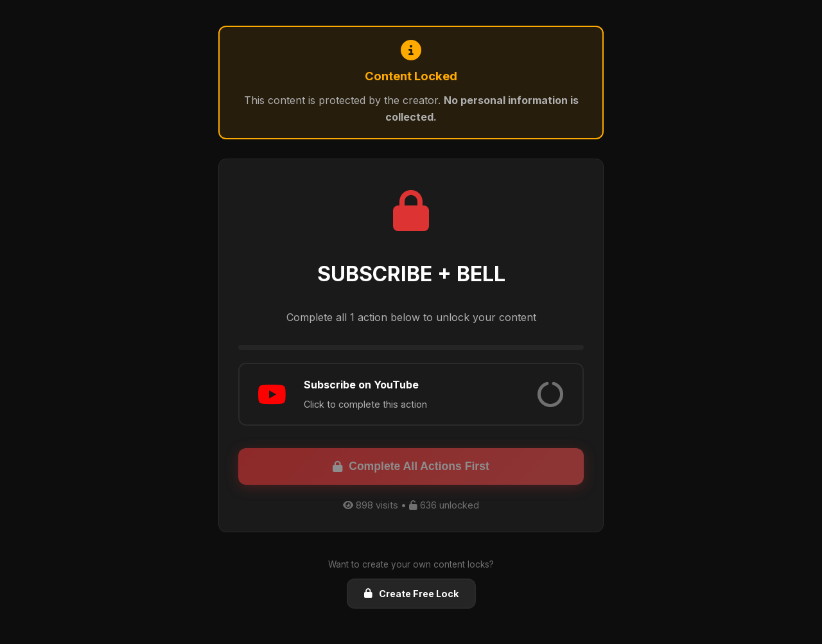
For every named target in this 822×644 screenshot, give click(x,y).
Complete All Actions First (411, 466)
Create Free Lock (411, 594)
